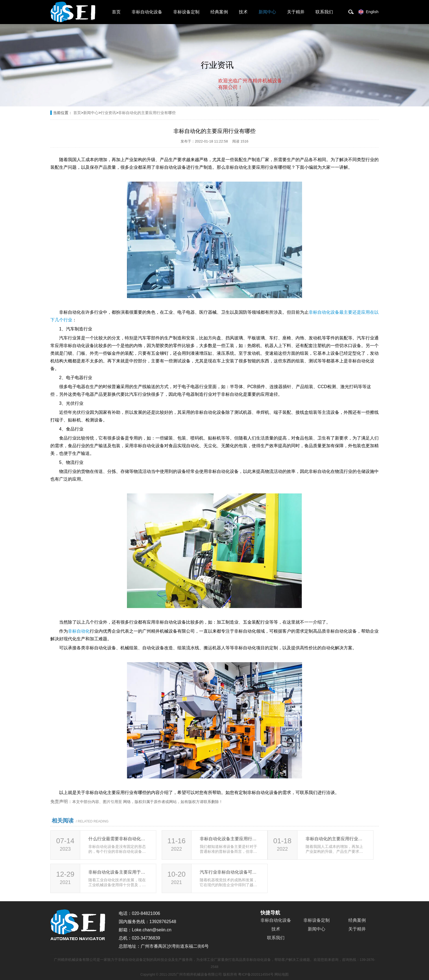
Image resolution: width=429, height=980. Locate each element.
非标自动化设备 (147, 12)
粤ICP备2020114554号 (256, 975)
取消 (238, 110)
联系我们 (324, 12)
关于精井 (296, 12)
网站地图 (282, 975)
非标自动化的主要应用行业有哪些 (147, 113)
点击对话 (272, 110)
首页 (116, 12)
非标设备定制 (186, 12)
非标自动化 (79, 631)
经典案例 (219, 12)
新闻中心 (267, 12)
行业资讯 (108, 113)
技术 (243, 12)
